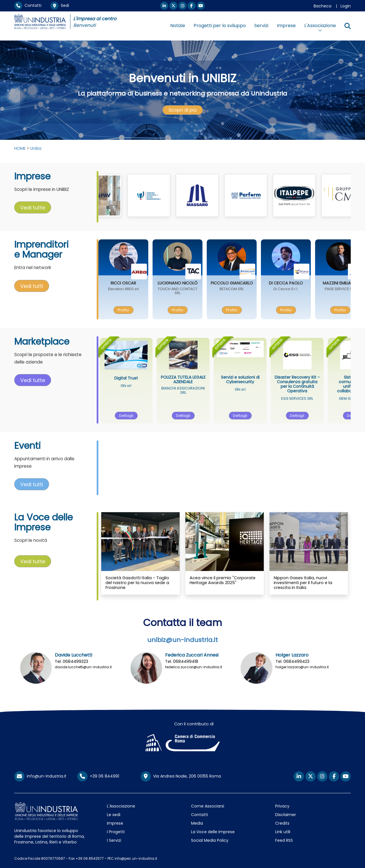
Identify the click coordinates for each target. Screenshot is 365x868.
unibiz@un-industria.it (182, 640)
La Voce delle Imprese (213, 832)
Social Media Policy (210, 840)
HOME (20, 148)
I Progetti (116, 832)
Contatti (28, 5)
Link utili (283, 832)
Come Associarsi (208, 806)
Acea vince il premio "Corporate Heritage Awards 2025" (223, 580)
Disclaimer (286, 815)
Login (346, 6)
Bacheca (323, 6)
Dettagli (140, 416)
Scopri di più (183, 110)
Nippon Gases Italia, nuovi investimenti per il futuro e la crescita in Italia (303, 583)
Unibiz (36, 148)
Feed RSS (284, 840)
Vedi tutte (33, 208)
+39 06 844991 (98, 776)
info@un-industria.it (40, 776)
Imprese (286, 26)
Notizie (178, 26)
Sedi (60, 5)
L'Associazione (121, 806)
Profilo (135, 310)
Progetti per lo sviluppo (220, 26)
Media (197, 823)
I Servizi (114, 840)
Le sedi (114, 815)
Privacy (282, 806)
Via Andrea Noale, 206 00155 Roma (181, 776)
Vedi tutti (32, 286)
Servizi (261, 26)
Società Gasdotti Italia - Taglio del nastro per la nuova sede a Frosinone (137, 583)
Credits (282, 823)
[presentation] (183, 110)
